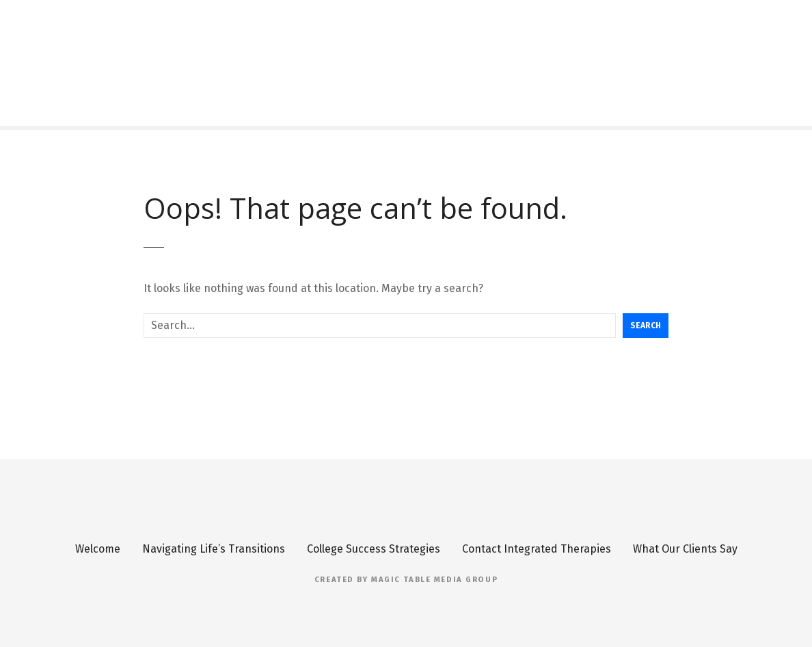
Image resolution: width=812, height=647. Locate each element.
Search (646, 326)
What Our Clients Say (685, 549)
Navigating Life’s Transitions (214, 549)
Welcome (98, 549)
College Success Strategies (374, 549)
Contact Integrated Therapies (537, 549)
